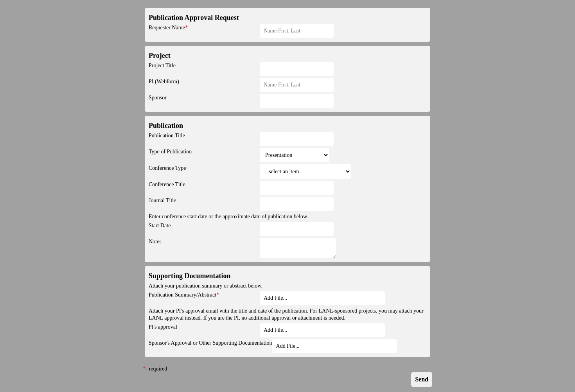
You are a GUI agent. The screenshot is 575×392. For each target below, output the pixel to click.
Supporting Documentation (190, 276)
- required (157, 369)
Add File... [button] (275, 298)
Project (160, 56)
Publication (166, 126)
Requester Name (167, 28)
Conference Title (167, 184)
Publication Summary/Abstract (182, 295)
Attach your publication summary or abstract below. (206, 286)
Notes (155, 242)
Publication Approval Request (194, 18)
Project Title (162, 66)
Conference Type (167, 168)
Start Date (160, 226)
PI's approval (163, 327)
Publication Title (167, 136)
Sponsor (158, 98)
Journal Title (162, 200)
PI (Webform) (164, 82)
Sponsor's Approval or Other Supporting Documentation (210, 343)
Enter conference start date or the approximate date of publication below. (228, 217)
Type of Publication (170, 152)
